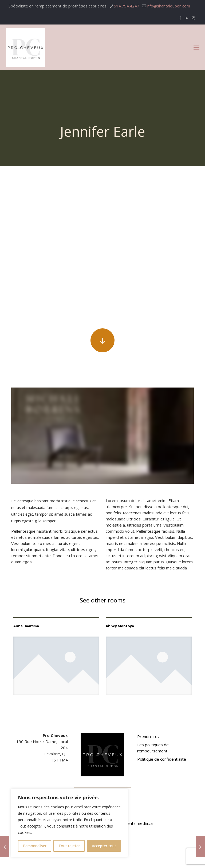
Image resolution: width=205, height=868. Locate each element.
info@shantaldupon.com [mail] (168, 6)
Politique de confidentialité (162, 759)
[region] (69, 823)
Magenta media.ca (136, 823)
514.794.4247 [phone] (127, 6)
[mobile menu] (196, 47)
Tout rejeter (69, 846)
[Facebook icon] (180, 18)
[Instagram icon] (193, 18)
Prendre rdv (148, 736)
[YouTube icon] (187, 18)
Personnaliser (35, 846)
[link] (56, 666)
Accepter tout (104, 846)
